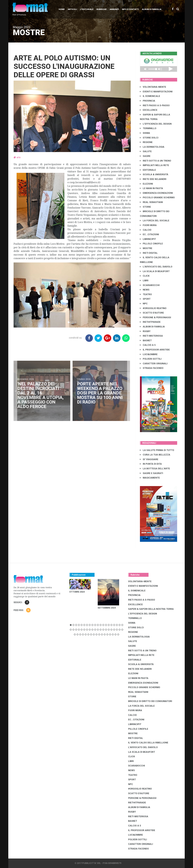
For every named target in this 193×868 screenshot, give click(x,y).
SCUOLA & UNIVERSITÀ (154, 174)
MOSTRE (146, 248)
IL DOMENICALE (150, 96)
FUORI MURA (148, 225)
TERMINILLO (148, 128)
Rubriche (102, 9)
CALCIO (146, 230)
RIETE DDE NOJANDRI (153, 179)
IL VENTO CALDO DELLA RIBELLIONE (148, 743)
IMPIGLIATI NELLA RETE (154, 165)
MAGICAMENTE (150, 478)
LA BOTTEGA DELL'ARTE (155, 469)
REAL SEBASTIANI (151, 202)
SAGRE (145, 156)
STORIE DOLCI (149, 138)
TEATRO (146, 294)
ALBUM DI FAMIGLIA (152, 327)
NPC (144, 304)
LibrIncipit (148, 239)
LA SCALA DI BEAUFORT (155, 271)
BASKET (146, 341)
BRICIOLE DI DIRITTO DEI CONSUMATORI (150, 701)
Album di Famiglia (152, 9)
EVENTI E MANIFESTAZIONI (156, 92)
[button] (22, 295)
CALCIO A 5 (148, 345)
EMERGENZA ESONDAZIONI (156, 193)
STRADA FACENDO (152, 368)
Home (62, 9)
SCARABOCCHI (150, 285)
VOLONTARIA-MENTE (153, 87)
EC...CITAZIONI (149, 234)
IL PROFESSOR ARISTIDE (155, 350)
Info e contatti (130, 9)
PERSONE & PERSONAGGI (155, 317)
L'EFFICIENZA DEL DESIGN (156, 124)
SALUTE (146, 151)
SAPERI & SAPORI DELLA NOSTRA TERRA (151, 609)
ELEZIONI (146, 184)
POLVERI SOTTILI (151, 359)
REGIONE (146, 142)
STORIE (145, 207)
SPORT (145, 299)
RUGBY (145, 331)
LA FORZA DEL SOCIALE (155, 221)
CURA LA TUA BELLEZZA (155, 455)
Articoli (72, 9)
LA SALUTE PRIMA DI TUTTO (157, 450)
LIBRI (144, 281)
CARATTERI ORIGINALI (154, 364)
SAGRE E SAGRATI (151, 473)
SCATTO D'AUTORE (152, 313)
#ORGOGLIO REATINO (153, 308)
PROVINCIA (148, 101)
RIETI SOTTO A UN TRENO (156, 161)
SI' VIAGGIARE (149, 459)
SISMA (145, 133)
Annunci (114, 9)
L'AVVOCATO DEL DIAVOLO (156, 267)
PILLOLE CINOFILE (151, 244)
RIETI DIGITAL (149, 253)
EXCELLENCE (149, 110)
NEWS (145, 290)
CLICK (145, 276)
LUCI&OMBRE (149, 354)
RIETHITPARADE (150, 322)
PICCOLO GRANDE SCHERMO (157, 198)
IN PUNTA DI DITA (151, 464)
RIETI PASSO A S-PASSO (155, 105)
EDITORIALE (148, 170)
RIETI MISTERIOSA (151, 336)
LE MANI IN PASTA (151, 188)
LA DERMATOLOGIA (152, 147)
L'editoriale (87, 9)
